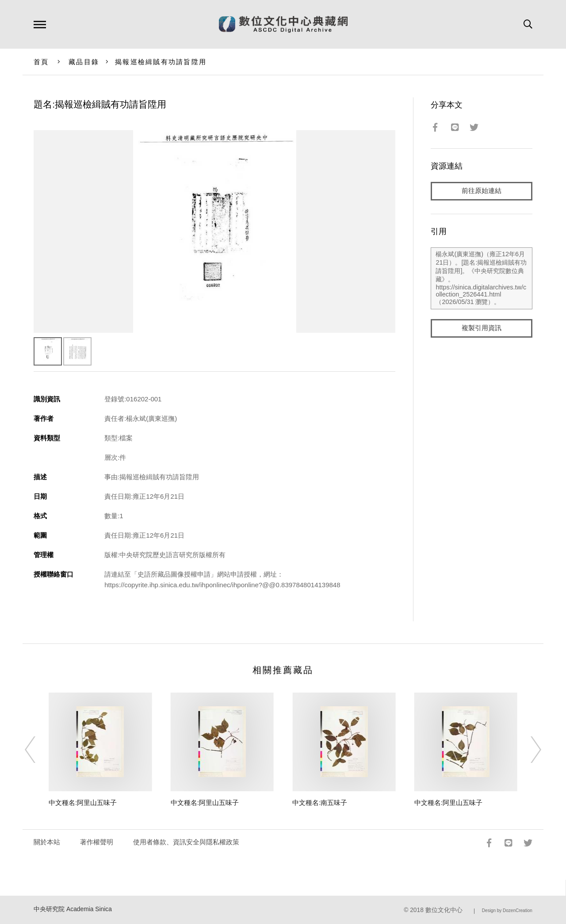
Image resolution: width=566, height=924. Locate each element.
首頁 (41, 62)
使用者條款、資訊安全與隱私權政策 (186, 842)
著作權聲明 (97, 842)
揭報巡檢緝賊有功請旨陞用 (161, 62)
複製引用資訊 (482, 328)
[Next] (528, 750)
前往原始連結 (482, 191)
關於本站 (47, 842)
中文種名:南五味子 (320, 803)
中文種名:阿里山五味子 (83, 803)
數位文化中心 (444, 910)
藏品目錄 (84, 62)
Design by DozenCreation (507, 911)
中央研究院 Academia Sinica (73, 909)
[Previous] (38, 750)
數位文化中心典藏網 (283, 24)
